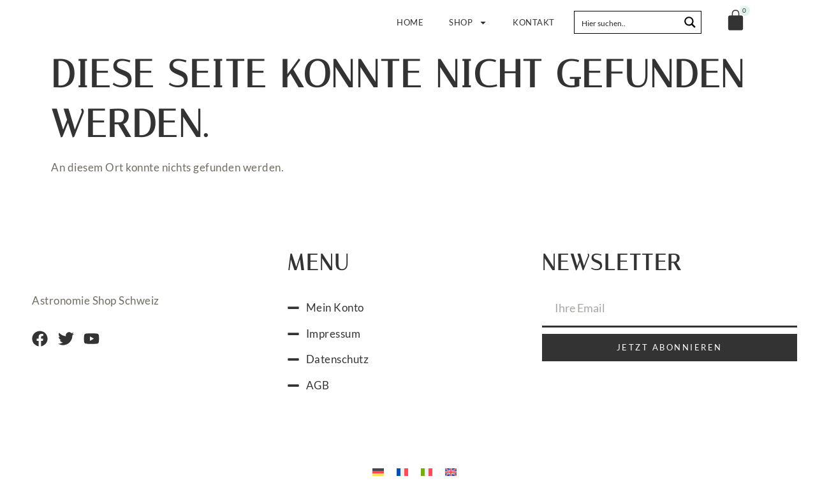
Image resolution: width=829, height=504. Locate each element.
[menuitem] (378, 471)
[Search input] (627, 22)
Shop (468, 23)
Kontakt (534, 22)
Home (410, 22)
